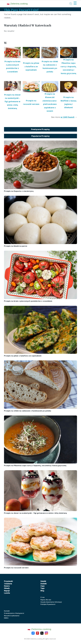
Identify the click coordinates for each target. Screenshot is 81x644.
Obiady (7, 588)
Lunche (7, 593)
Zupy (43, 586)
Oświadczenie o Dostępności (14, 613)
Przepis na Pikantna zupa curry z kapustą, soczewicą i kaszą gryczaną (69, 67)
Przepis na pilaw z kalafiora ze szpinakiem (31, 66)
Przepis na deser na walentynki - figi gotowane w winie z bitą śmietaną (12, 102)
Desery (7, 586)
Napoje (7, 591)
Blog (42, 591)
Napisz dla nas (46, 600)
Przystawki (8, 581)
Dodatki (44, 584)
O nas (43, 597)
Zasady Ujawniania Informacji (51, 602)
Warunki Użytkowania (12, 616)
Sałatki (43, 581)
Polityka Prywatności (48, 604)
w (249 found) (67, 117)
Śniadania (8, 584)
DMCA (6, 618)
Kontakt (7, 611)
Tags (42, 588)
